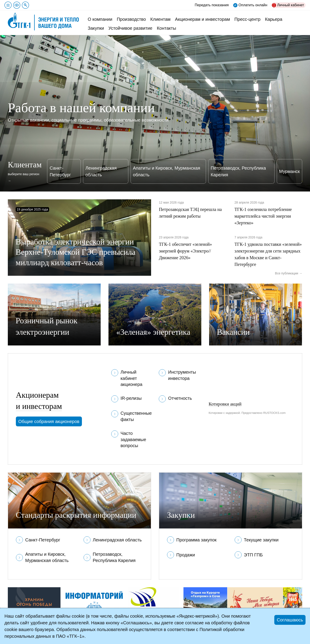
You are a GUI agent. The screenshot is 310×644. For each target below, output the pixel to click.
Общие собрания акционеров (49, 421)
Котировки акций (225, 404)
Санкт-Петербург (60, 171)
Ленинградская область (101, 171)
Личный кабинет (291, 5)
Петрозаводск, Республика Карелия (238, 171)
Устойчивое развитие (130, 28)
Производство (131, 19)
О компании (100, 19)
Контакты (166, 28)
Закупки (96, 28)
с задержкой (231, 413)
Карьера (274, 19)
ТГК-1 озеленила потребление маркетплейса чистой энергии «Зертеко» (263, 216)
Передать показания (212, 5)
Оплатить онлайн (253, 5)
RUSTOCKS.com (274, 413)
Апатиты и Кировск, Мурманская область (167, 171)
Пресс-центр (247, 19)
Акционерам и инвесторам (202, 19)
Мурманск (289, 171)
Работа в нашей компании (81, 108)
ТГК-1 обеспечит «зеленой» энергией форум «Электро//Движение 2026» (185, 251)
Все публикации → (289, 273)
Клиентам (160, 19)
